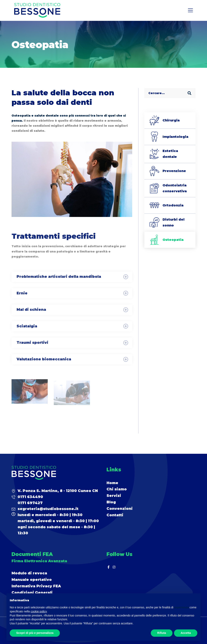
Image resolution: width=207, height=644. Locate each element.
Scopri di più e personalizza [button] (35, 633)
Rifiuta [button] (162, 633)
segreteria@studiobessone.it (48, 509)
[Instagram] (114, 567)
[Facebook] (109, 567)
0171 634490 (30, 497)
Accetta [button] (186, 633)
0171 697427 (30, 503)
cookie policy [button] (39, 611)
